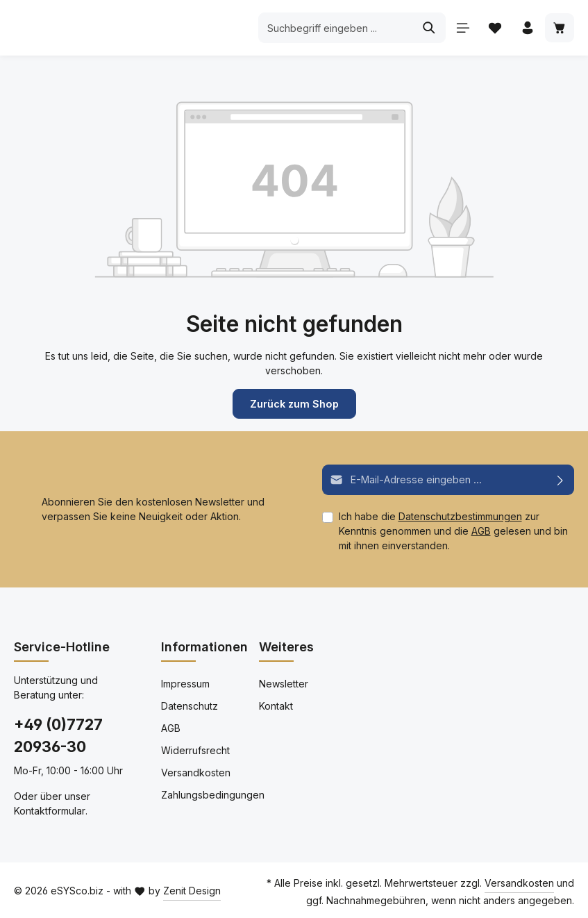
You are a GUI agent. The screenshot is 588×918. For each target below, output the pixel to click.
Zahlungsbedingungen (213, 794)
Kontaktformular (50, 810)
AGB (481, 530)
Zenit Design (192, 890)
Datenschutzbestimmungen (460, 516)
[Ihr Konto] (527, 28)
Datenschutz (190, 705)
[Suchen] (427, 28)
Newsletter (284, 683)
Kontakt (276, 705)
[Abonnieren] (561, 479)
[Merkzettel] (494, 28)
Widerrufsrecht (195, 750)
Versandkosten (196, 772)
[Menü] (461, 28)
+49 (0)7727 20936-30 (58, 735)
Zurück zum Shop (294, 404)
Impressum (185, 683)
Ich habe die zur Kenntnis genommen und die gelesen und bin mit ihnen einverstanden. (453, 530)
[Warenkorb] (559, 28)
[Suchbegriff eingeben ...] (334, 28)
